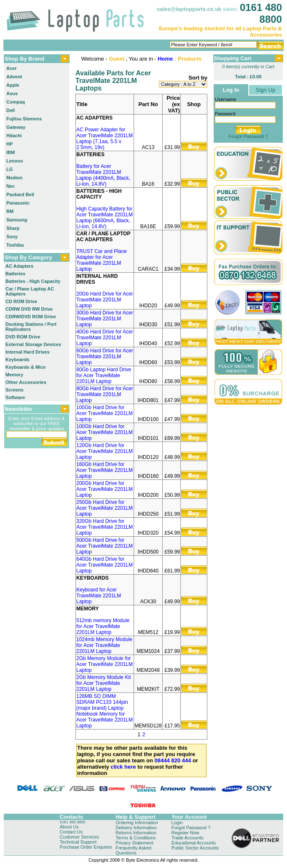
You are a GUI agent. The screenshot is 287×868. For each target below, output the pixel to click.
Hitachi (14, 136)
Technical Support (78, 842)
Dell (11, 110)
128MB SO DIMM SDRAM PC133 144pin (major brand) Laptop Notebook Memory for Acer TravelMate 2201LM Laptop (105, 711)
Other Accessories (26, 382)
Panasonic (18, 203)
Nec (11, 186)
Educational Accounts (194, 843)
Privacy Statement (134, 843)
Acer (11, 68)
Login (177, 823)
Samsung (17, 220)
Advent (14, 77)
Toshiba (15, 245)
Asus (12, 93)
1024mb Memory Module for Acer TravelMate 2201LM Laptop (104, 645)
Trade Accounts (188, 838)
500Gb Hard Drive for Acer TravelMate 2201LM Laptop (105, 546)
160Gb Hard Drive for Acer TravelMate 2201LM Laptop (105, 470)
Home (165, 59)
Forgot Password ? (248, 136)
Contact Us (71, 832)
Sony (12, 237)
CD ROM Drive (21, 301)
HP (9, 144)
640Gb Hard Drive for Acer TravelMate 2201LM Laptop (105, 565)
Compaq (16, 102)
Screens (15, 390)
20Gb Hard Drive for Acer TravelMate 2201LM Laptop (105, 300)
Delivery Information (136, 828)
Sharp (13, 228)
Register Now (185, 833)
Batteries (15, 274)
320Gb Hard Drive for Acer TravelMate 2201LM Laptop (105, 527)
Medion (15, 178)
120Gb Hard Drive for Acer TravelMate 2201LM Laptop (105, 451)
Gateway (16, 127)
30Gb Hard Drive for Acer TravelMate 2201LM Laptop (105, 319)
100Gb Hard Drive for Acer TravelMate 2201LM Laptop (105, 413)
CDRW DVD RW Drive (29, 309)
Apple (13, 85)
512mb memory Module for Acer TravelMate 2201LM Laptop (103, 626)
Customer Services (79, 837)
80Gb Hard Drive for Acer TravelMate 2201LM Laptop (105, 394)
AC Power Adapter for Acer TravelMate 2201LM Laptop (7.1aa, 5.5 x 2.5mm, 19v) (105, 138)
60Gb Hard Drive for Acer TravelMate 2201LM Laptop (105, 357)
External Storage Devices (33, 344)
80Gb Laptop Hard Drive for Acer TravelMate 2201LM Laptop (104, 375)
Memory (14, 375)
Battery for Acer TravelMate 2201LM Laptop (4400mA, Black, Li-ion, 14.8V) (103, 175)
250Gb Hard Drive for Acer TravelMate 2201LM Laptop (105, 508)
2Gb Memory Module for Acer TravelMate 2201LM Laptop (105, 664)
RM (10, 211)
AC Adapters (19, 266)
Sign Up (266, 90)
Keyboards (17, 359)
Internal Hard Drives (28, 352)
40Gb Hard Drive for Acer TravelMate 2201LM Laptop (105, 338)
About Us (69, 827)
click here (123, 767)
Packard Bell (20, 194)
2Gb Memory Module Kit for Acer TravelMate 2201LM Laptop (103, 683)
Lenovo (15, 161)
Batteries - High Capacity (33, 281)
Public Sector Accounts (195, 848)
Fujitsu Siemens (24, 119)
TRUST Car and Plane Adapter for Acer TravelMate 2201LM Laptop (102, 260)
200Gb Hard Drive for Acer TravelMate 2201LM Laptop (105, 489)
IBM (11, 152)
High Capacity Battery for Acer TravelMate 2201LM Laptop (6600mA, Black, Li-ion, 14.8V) (105, 218)
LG (9, 169)
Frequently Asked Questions (133, 850)
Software (15, 397)
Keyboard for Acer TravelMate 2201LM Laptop (99, 596)
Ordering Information (137, 823)
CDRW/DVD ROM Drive (31, 317)
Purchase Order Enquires (86, 847)
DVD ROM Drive (23, 337)
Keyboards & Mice (25, 367)
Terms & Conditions (135, 838)
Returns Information (136, 833)
